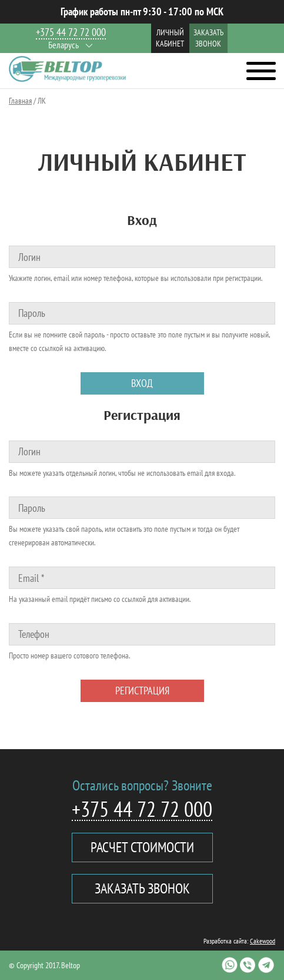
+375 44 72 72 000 (71, 33)
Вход (142, 383)
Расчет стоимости (142, 847)
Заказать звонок (208, 38)
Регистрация (142, 691)
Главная (20, 101)
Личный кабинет (170, 38)
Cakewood (263, 941)
